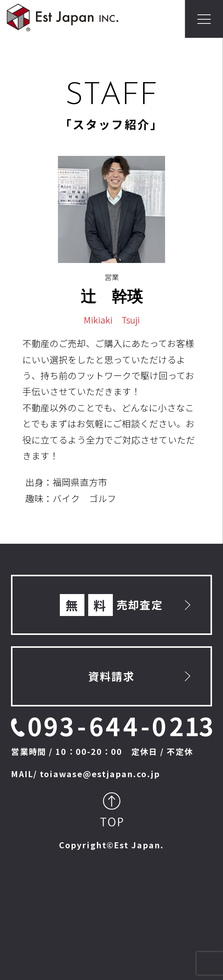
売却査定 (111, 605)
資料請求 (111, 676)
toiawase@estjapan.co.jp (100, 774)
